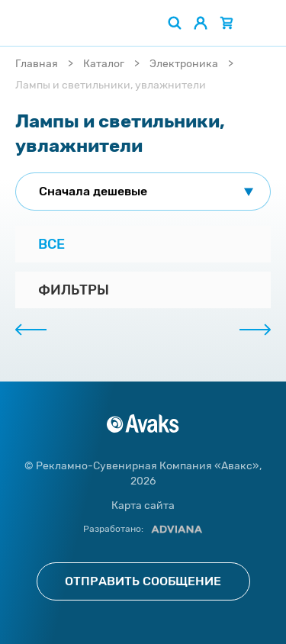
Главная (37, 64)
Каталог (104, 64)
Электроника (184, 64)
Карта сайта (143, 506)
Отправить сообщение (143, 581)
